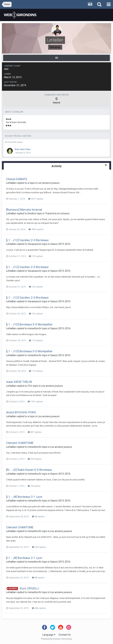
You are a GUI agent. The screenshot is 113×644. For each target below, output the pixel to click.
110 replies (36, 340)
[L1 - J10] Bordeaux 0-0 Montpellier (29, 324)
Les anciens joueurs (49, 183)
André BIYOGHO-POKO (21, 412)
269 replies (35, 459)
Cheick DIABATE (17, 179)
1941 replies (35, 402)
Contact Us (65, 635)
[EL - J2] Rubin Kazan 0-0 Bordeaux (29, 470)
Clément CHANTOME (20, 443)
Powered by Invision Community (57, 639)
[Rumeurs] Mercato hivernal (24, 210)
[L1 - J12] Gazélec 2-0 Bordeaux (27, 240)
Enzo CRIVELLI (29, 588)
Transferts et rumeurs (57, 213)
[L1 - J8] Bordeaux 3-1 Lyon (24, 497)
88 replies (38, 516)
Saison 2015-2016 (60, 244)
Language (49, 635)
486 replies (39, 608)
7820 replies (36, 229)
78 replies (34, 486)
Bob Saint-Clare (23, 149)
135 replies (36, 256)
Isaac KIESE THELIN (19, 382)
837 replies (35, 432)
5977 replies (36, 199)
